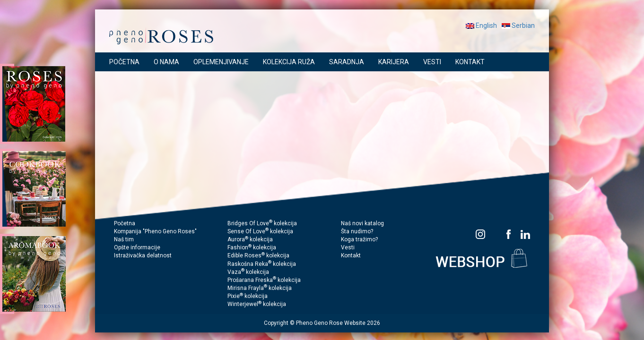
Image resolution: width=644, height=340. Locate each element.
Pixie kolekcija (248, 296)
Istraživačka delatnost (143, 255)
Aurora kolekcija (250, 239)
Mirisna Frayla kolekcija (260, 288)
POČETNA (124, 62)
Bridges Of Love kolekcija (262, 223)
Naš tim (124, 239)
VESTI (432, 62)
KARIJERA (394, 62)
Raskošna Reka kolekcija (262, 264)
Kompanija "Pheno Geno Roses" (155, 231)
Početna (125, 223)
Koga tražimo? (359, 239)
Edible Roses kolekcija (258, 255)
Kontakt (351, 255)
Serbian (518, 25)
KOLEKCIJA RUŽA (289, 62)
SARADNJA (347, 62)
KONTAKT (470, 62)
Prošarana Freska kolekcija (264, 280)
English (481, 25)
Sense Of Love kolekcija (260, 231)
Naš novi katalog (362, 223)
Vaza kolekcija (248, 272)
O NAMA (166, 62)
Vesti (348, 247)
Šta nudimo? (357, 231)
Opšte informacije (137, 247)
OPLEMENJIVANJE (221, 62)
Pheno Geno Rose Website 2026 (338, 323)
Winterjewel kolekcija (257, 304)
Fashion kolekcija (252, 247)
